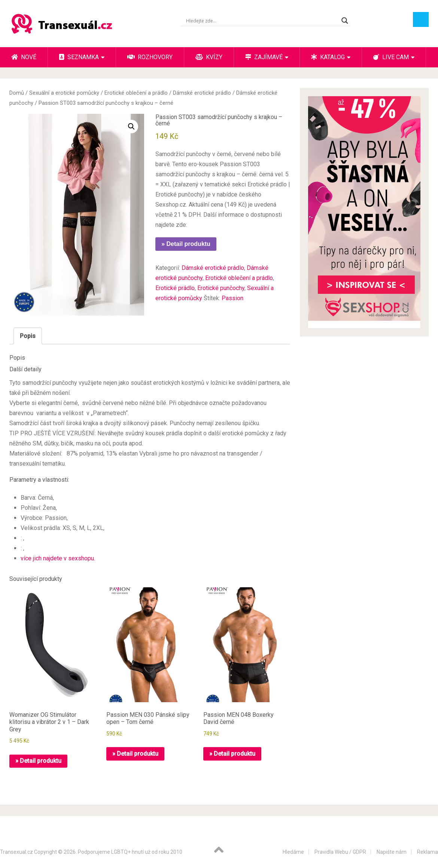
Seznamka (79, 57)
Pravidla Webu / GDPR (340, 852)
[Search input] (262, 21)
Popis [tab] (28, 336)
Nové (24, 57)
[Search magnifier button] (345, 21)
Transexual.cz (16, 852)
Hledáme (293, 852)
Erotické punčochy (221, 288)
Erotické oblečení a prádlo (136, 93)
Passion (232, 298)
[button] (131, 127)
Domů (17, 93)
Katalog (328, 57)
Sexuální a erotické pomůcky (64, 93)
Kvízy (209, 57)
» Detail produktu (186, 244)
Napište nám (392, 852)
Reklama (428, 852)
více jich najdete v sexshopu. (58, 558)
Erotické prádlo (175, 288)
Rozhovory (150, 57)
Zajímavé (264, 57)
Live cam (391, 57)
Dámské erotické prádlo (202, 93)
